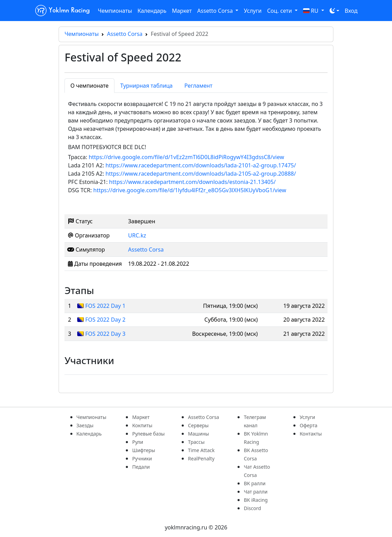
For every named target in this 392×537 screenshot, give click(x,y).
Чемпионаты (115, 11)
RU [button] (311, 11)
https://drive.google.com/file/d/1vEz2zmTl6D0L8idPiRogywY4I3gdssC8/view (186, 157)
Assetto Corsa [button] (216, 11)
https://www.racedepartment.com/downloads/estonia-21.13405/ (192, 182)
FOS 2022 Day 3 (105, 334)
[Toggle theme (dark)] (334, 11)
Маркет (182, 11)
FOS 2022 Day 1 (105, 306)
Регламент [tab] (199, 86)
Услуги (253, 11)
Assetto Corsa (125, 34)
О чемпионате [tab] (89, 86)
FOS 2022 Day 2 (105, 320)
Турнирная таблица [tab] (147, 86)
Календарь (152, 11)
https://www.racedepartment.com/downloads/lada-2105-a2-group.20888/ (201, 174)
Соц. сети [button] (280, 11)
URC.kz (137, 235)
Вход (351, 11)
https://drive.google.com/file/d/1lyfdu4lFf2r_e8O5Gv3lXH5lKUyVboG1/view (190, 190)
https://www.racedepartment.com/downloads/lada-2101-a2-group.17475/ (201, 165)
